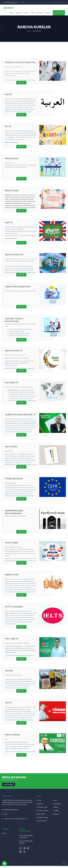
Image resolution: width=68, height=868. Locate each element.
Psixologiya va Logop (42, 820)
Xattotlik (8, 672)
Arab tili (8, 94)
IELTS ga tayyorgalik (12, 608)
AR (60, 2)
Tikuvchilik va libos (42, 823)
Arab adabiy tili (10, 383)
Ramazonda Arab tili (12, 351)
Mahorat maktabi (11, 736)
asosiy (29, 31)
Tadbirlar (56, 809)
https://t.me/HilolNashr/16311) (14, 751)
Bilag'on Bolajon (41, 816)
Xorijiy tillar (40, 806)
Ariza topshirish (59, 13)
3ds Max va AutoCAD (13, 255)
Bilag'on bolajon (11, 191)
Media (32, 13)
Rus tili (7, 126)
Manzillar (48, 13)
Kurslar (26, 13)
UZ (50, 2)
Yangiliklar (18, 13)
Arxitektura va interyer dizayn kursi (18, 62)
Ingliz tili (8, 223)
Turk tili (8, 704)
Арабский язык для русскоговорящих (20, 512)
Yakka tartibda (10, 447)
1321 (6, 816)
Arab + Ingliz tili (11, 640)
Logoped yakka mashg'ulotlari (16, 287)
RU (64, 2)
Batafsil (4, 835)
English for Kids (10, 576)
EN (55, 2)
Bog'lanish (56, 816)
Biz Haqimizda (40, 13)
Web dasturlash (11, 158)
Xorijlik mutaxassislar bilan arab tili (18, 415)
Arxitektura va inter (42, 809)
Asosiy (12, 13)
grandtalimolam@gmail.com (12, 812)
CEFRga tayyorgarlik (12, 480)
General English (10, 544)
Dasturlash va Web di (42, 813)
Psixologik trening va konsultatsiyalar (19, 319)
